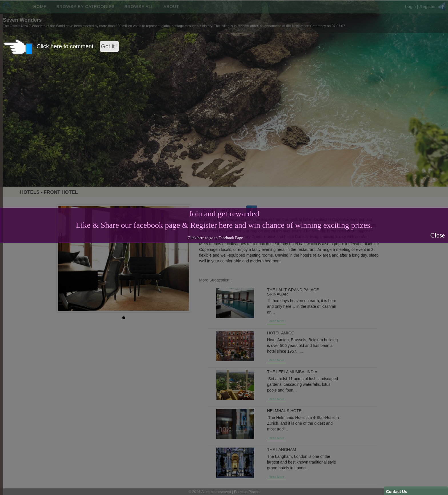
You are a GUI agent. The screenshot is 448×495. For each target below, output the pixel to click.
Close (438, 235)
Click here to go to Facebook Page (215, 238)
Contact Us (397, 492)
